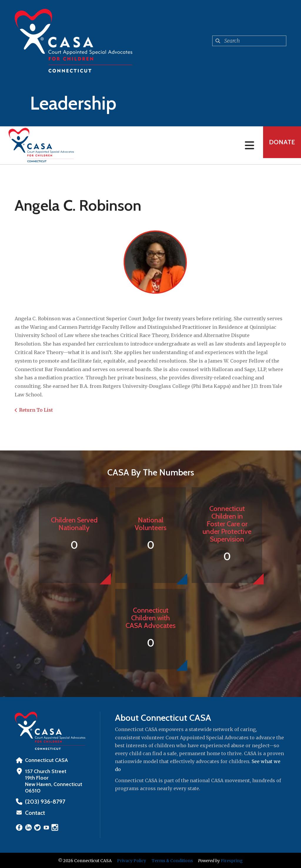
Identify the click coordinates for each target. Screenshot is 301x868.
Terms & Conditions (172, 860)
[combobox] (249, 41)
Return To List (36, 410)
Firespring (232, 860)
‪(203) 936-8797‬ (43, 802)
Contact (34, 812)
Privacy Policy (132, 860)
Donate (279, 145)
